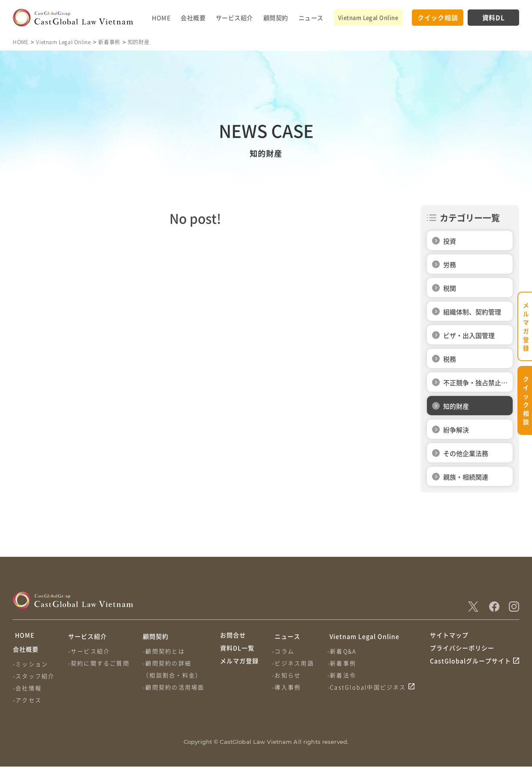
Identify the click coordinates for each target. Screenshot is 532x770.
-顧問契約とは (165, 651)
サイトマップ (449, 636)
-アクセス (27, 703)
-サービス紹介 (90, 651)
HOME (161, 18)
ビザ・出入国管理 (469, 335)
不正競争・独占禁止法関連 (475, 385)
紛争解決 (456, 430)
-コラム (284, 651)
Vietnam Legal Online (368, 17)
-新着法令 (343, 675)
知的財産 (456, 406)
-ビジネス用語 (294, 663)
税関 (450, 288)
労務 (450, 264)
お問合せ (233, 636)
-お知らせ (287, 675)
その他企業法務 (466, 453)
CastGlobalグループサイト (470, 669)
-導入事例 (287, 687)
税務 (450, 359)
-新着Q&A (344, 651)
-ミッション (30, 667)
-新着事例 (343, 663)
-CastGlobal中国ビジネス (369, 687)
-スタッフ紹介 (34, 679)
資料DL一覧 (237, 652)
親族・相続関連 (466, 477)
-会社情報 (27, 691)
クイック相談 (438, 17)
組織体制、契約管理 (472, 312)
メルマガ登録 (239, 669)
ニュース (311, 18)
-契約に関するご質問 (100, 663)
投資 (450, 241)
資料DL (494, 17)
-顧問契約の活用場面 (175, 687)
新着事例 (109, 42)
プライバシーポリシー (462, 652)
